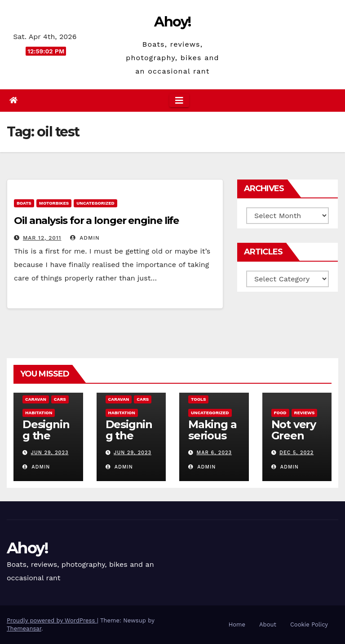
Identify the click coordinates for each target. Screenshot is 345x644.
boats (24, 203)
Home (237, 624)
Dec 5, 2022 (296, 453)
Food (280, 413)
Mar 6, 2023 (214, 453)
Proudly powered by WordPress (52, 620)
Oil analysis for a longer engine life (96, 221)
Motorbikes (54, 203)
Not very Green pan (294, 436)
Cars (60, 399)
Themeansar (24, 629)
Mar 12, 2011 (42, 238)
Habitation (39, 413)
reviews (305, 413)
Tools (198, 399)
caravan (36, 399)
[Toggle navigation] (179, 101)
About (268, 624)
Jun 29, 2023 (50, 453)
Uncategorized (95, 203)
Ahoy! (172, 22)
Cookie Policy (309, 624)
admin (85, 238)
